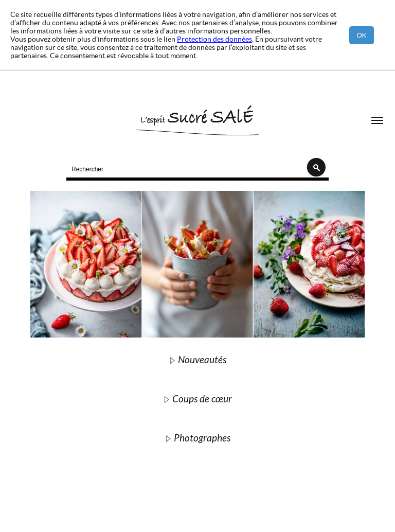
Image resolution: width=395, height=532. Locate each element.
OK (361, 35)
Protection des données (214, 39)
